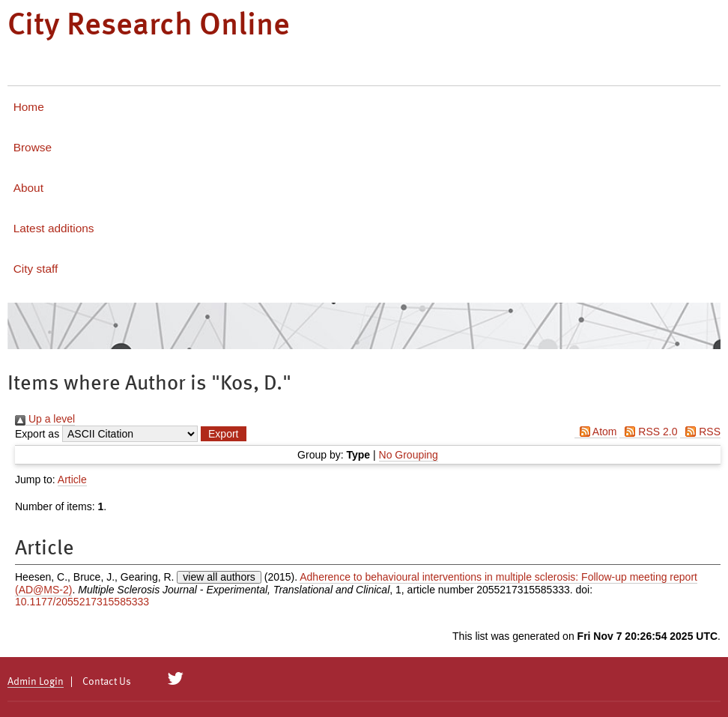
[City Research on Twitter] (176, 679)
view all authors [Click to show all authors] (219, 577)
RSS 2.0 (648, 432)
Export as (37, 434)
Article (72, 479)
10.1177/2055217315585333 (82, 602)
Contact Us (107, 682)
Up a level (45, 419)
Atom (596, 432)
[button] (223, 434)
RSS (700, 432)
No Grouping (409, 455)
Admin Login (36, 682)
